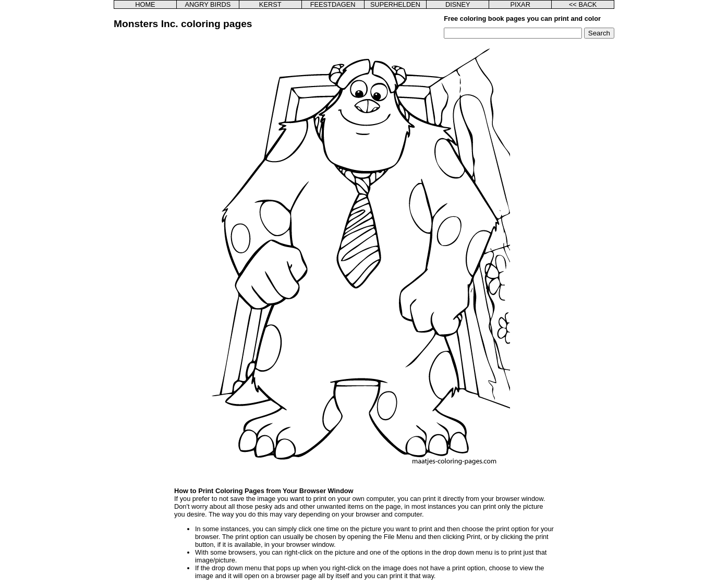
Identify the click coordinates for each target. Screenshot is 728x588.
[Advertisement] (178, 195)
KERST (270, 4)
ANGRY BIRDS (208, 4)
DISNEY (458, 4)
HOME (145, 4)
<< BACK (583, 4)
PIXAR (520, 4)
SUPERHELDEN (395, 4)
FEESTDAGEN (333, 4)
